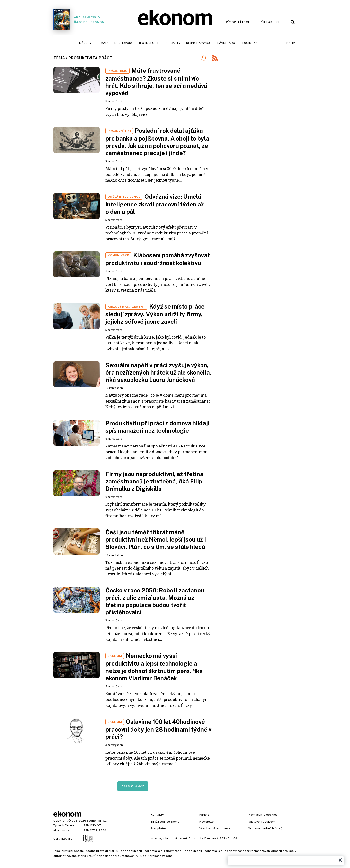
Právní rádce (226, 43)
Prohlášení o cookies (263, 815)
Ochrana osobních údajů (265, 828)
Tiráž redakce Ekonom (166, 822)
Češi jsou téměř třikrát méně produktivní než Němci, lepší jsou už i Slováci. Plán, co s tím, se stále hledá (156, 539)
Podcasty (173, 43)
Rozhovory (124, 43)
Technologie (149, 43)
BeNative (290, 43)
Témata (103, 43)
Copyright (61, 821)
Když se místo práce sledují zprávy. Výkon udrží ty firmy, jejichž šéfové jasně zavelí (155, 314)
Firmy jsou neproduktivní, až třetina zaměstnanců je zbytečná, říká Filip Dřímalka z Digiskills (154, 481)
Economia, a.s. (97, 821)
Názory (85, 43)
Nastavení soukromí (262, 822)
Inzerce (156, 838)
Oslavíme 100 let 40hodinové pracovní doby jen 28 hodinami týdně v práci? (158, 729)
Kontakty (157, 815)
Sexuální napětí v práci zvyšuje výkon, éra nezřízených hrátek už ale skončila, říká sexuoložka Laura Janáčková (158, 372)
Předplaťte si (237, 22)
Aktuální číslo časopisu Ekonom (79, 20)
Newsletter (207, 822)
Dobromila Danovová (203, 838)
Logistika (250, 43)
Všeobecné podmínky (215, 828)
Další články (133, 786)
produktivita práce (90, 58)
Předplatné (159, 828)
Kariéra (204, 815)
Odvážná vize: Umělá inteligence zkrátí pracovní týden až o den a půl (155, 204)
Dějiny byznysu (198, 43)
